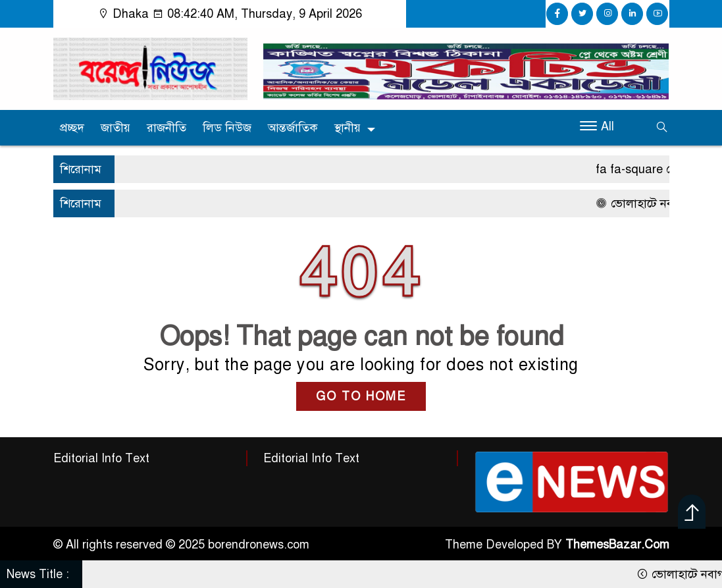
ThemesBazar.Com (617, 545)
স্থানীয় (348, 128)
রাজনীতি (167, 128)
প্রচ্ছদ (72, 128)
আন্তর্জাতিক (293, 128)
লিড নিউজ (227, 128)
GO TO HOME (361, 396)
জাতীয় (116, 128)
